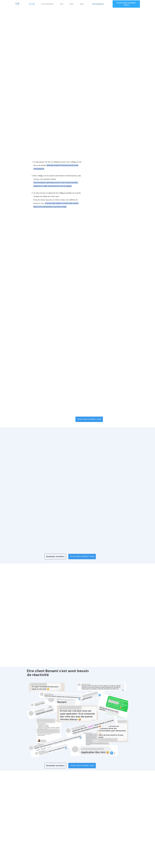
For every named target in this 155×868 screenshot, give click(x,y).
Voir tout (132, 222)
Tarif (61, 4)
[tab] (53, 477)
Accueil (32, 4)
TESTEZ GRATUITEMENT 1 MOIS (126, 4)
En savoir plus (42, 663)
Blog (82, 4)
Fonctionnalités (47, 4)
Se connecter (98, 4)
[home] (17, 4)
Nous (72, 4)
